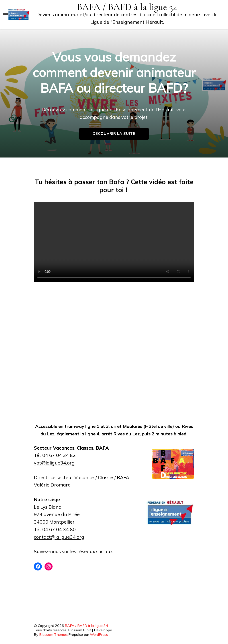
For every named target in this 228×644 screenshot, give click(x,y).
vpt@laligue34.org (54, 463)
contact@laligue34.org (59, 537)
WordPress (99, 634)
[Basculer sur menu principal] (6, 15)
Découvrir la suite (114, 134)
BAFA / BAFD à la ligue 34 (127, 7)
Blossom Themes (53, 634)
